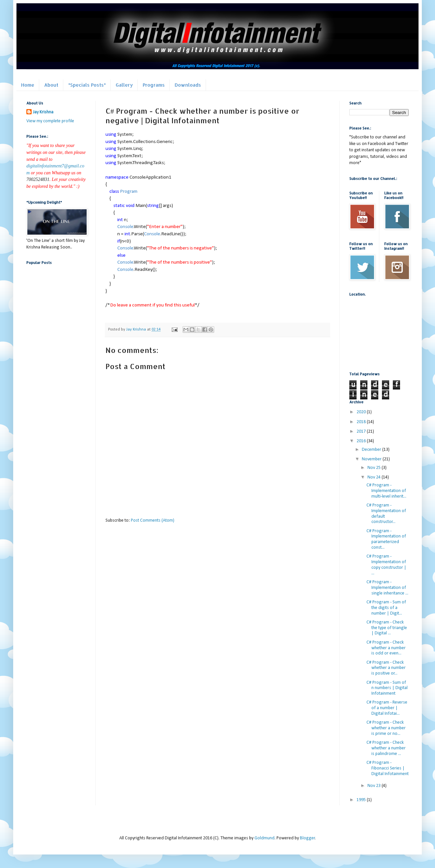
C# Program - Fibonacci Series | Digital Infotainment (388, 768)
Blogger (307, 838)
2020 (362, 412)
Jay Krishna (43, 112)
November (372, 459)
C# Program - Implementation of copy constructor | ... (386, 565)
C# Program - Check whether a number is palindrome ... (386, 748)
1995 (362, 800)
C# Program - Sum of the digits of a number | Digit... (386, 608)
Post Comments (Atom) (153, 521)
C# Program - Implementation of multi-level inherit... (386, 491)
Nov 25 (375, 468)
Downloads (188, 85)
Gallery (124, 85)
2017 (362, 432)
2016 (362, 441)
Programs (154, 85)
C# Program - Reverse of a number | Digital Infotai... (387, 708)
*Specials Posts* (87, 85)
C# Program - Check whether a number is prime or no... (386, 728)
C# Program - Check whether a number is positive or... (386, 668)
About (51, 85)
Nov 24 (375, 477)
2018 (362, 422)
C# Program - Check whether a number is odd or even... (386, 648)
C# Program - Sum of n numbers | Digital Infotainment (387, 688)
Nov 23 (375, 786)
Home (28, 85)
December (372, 450)
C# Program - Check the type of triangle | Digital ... (387, 628)
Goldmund (264, 838)
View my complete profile (50, 121)
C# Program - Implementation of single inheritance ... (387, 588)
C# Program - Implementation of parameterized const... (386, 539)
